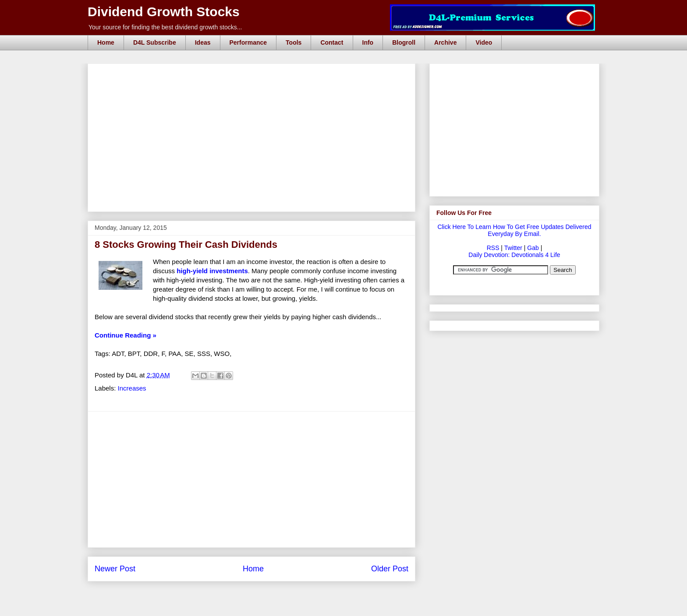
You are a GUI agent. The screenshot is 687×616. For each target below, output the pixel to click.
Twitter (513, 248)
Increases (132, 388)
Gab (533, 248)
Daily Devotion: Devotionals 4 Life (514, 255)
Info (368, 42)
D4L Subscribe (155, 42)
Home (106, 42)
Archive (445, 42)
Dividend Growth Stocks (164, 12)
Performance (248, 42)
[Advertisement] (254, 74)
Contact (332, 42)
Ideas (203, 42)
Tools (294, 42)
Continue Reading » (126, 335)
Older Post (390, 569)
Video (484, 42)
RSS (493, 248)
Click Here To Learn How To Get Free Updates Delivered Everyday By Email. (514, 230)
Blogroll (404, 42)
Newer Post (115, 569)
